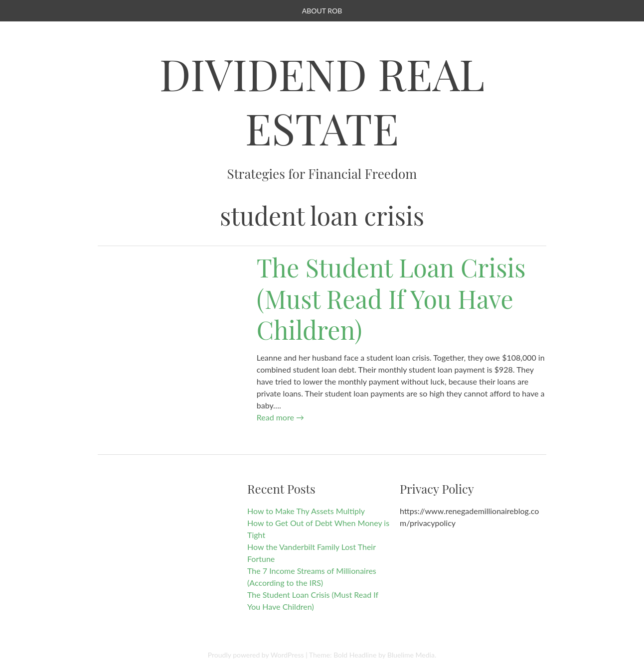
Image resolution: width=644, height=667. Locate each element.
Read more (280, 417)
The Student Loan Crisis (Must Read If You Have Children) (391, 298)
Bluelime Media (411, 655)
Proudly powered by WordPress (256, 655)
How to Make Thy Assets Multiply (306, 511)
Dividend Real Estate (322, 101)
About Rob (322, 11)
